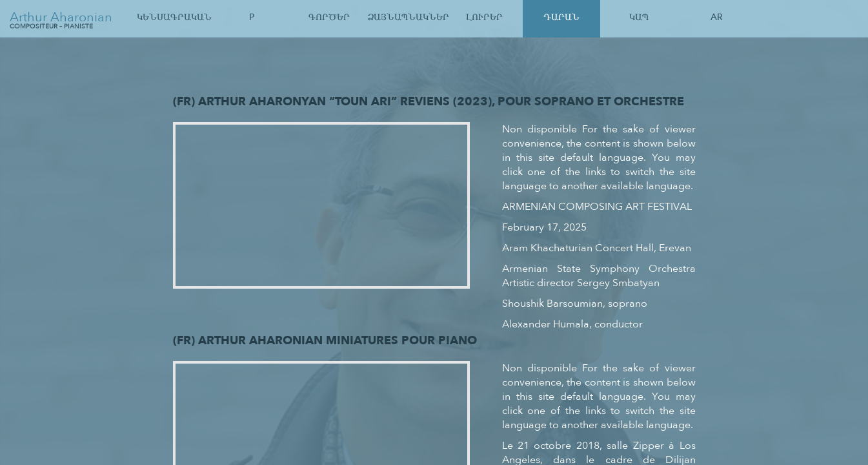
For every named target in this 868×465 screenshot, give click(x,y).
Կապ (639, 17)
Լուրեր (484, 17)
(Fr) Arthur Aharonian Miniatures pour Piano (325, 340)
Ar (717, 17)
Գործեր (329, 17)
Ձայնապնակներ (407, 17)
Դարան (561, 17)
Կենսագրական (174, 17)
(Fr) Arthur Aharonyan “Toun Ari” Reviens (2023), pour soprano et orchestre (429, 101)
